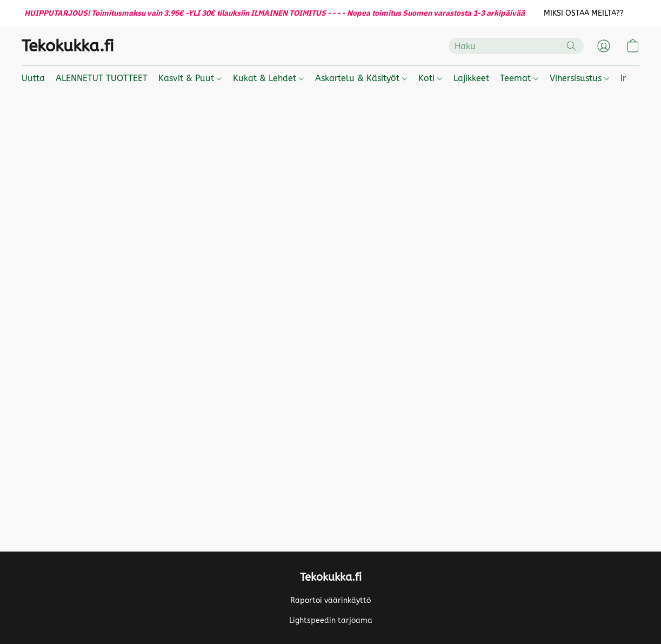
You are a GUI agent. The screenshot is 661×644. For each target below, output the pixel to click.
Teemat (519, 78)
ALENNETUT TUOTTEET (102, 78)
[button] (583, 14)
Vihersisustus (579, 78)
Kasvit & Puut (190, 78)
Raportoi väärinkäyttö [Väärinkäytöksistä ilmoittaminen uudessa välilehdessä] (330, 600)
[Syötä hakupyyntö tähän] (516, 46)
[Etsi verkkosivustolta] (571, 46)
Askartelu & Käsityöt (361, 78)
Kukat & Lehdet (268, 78)
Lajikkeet (471, 78)
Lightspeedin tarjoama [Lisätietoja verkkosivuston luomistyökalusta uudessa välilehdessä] (331, 620)
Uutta (33, 78)
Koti (430, 78)
